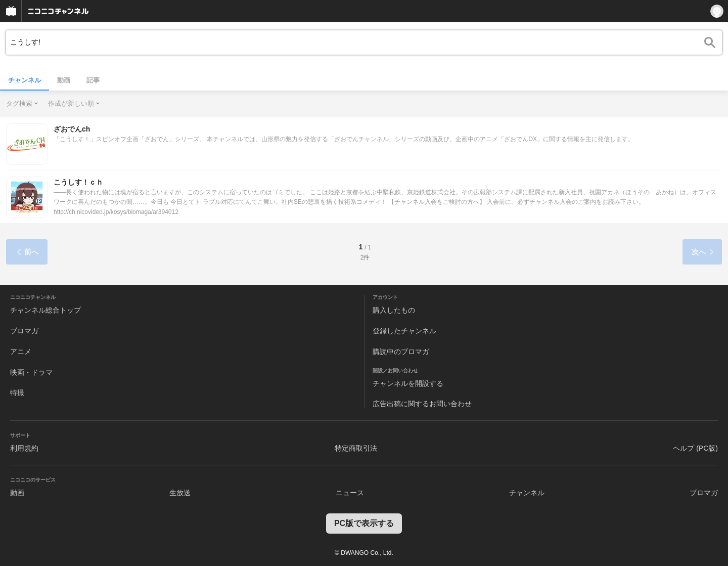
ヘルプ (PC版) (695, 448)
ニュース (350, 493)
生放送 (180, 493)
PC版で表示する (364, 523)
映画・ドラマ (31, 372)
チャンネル (25, 80)
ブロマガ (24, 331)
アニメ (21, 352)
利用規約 (24, 448)
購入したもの (394, 310)
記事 (93, 80)
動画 (64, 80)
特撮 (17, 393)
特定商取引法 (356, 448)
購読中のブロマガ (401, 352)
